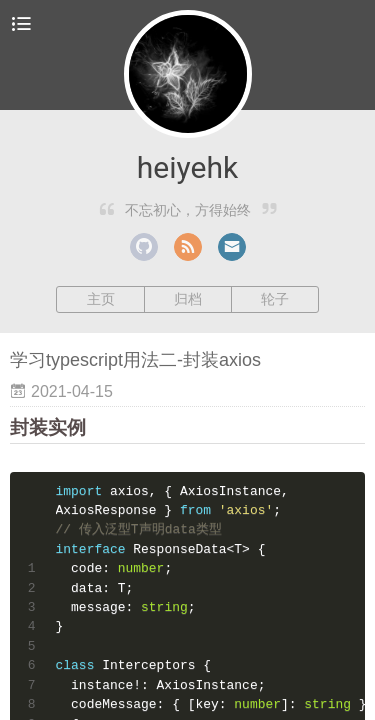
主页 (101, 299)
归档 (188, 299)
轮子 (275, 299)
